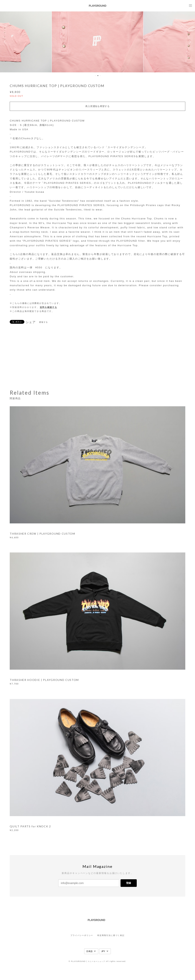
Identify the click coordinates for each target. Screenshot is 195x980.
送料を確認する (48, 307)
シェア (31, 322)
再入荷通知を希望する (97, 106)
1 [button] (95, 76)
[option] (97, 42)
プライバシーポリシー (82, 935)
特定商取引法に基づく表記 (111, 935)
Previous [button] (6, 42)
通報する (44, 322)
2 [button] (98, 76)
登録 (129, 883)
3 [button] (100, 76)
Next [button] (189, 42)
